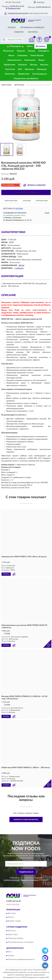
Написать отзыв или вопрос (26, 820)
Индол (42, 60)
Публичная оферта (16, 938)
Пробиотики (10, 65)
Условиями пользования (30, 880)
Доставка (12, 913)
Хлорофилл (44, 51)
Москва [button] (19, 209)
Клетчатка (10, 69)
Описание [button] (27, 201)
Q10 (20, 69)
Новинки (19, 32)
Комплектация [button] (42, 201)
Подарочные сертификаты (26, 78)
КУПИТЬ (6, 574)
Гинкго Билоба (37, 56)
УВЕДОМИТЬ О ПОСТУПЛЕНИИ (26, 193)
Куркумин (29, 69)
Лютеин (34, 65)
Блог (10, 952)
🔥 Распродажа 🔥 (15, 46)
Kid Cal (21, 265)
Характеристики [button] (11, 201)
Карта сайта (13, 935)
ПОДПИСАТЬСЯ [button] (26, 872)
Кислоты (44, 65)
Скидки (11, 956)
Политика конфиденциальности (21, 959)
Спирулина (22, 56)
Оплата (11, 917)
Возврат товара (14, 921)
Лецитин (21, 51)
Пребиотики (24, 74)
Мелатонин (8, 51)
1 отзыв (7, 633)
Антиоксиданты (40, 74)
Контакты (33, 32)
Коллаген (23, 65)
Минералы (42, 69)
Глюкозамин (30, 60)
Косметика (10, 74)
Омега (30, 46)
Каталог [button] (12, 28)
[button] (13, 8)
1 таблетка (19, 268)
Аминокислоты (14, 60)
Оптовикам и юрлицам (32, 28)
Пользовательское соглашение (21, 942)
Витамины (41, 46)
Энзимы (32, 51)
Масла (11, 56)
